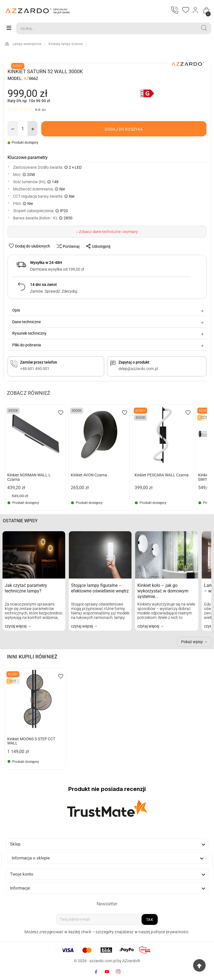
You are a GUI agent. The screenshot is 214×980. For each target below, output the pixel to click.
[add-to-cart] (124, 129)
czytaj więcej (16, 626)
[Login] (196, 11)
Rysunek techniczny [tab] (108, 334)
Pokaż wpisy (192, 642)
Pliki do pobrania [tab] (108, 345)
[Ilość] (23, 129)
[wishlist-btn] (30, 246)
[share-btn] (97, 246)
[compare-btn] (66, 246)
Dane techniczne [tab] (108, 322)
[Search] (106, 28)
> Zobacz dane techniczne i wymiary (107, 232)
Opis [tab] (108, 310)
